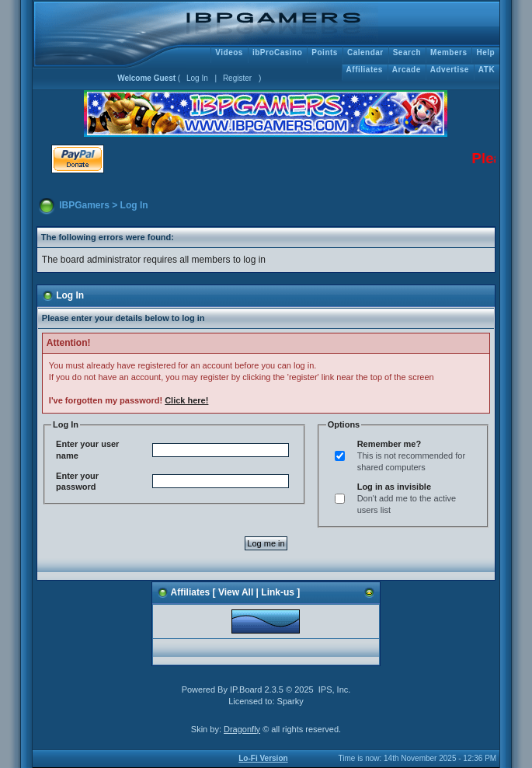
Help (485, 52)
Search (407, 52)
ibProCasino (277, 52)
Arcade (407, 70)
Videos (229, 52)
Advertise (450, 70)
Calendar (365, 52)
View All (236, 592)
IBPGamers (84, 205)
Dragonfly (242, 729)
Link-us (278, 592)
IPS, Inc (334, 689)
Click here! (186, 400)
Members (449, 52)
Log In (197, 78)
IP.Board (246, 689)
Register (237, 78)
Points (325, 52)
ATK (487, 70)
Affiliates (365, 70)
